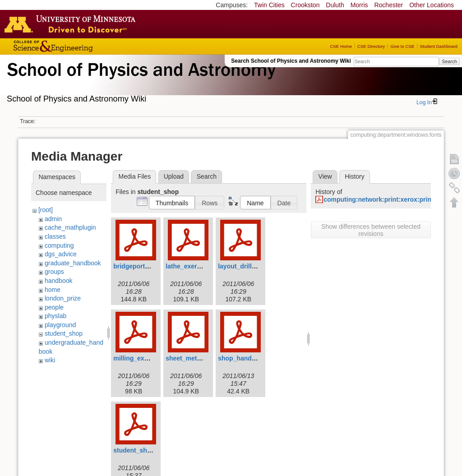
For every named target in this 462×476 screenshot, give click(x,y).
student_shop (64, 333)
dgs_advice (61, 254)
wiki (50, 360)
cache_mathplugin (70, 227)
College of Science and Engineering (81, 46)
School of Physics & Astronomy (140, 80)
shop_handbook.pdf (248, 358)
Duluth (335, 5)
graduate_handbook (73, 263)
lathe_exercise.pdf (193, 266)
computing (59, 245)
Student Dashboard (439, 46)
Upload (174, 176)
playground (60, 325)
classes (55, 236)
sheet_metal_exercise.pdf (204, 358)
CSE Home (341, 46)
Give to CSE (402, 46)
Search (449, 61)
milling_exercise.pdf (144, 358)
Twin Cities (269, 5)
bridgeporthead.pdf (142, 266)
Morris (359, 5)
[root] (46, 210)
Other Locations (432, 5)
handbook (59, 281)
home (53, 290)
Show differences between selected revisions (371, 230)
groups (54, 272)
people (54, 307)
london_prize (63, 298)
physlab (55, 316)
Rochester (388, 5)
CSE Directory (371, 46)
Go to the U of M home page (72, 24)
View (325, 176)
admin (53, 219)
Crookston (305, 5)
